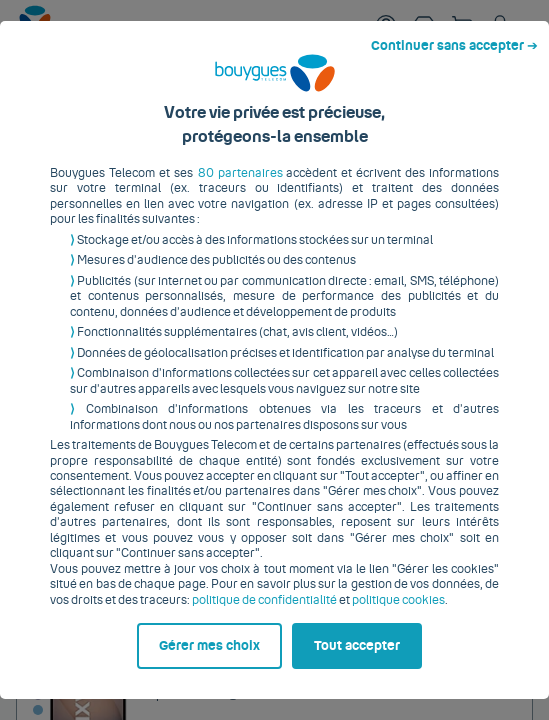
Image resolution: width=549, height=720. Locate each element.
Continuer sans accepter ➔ (462, 18)
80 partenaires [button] (229, 167)
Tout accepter (366, 677)
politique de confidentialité (233, 594)
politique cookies (367, 594)
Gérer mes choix (99, 677)
